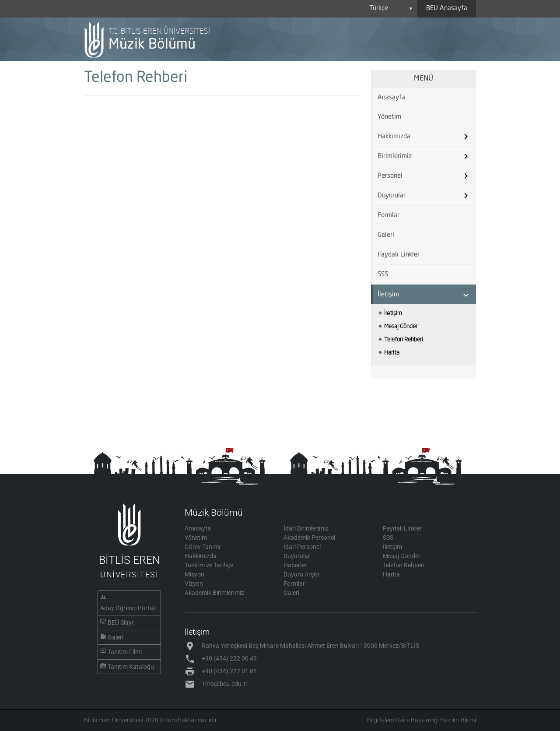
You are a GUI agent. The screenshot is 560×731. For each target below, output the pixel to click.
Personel (390, 176)
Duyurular (392, 196)
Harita (392, 352)
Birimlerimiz (395, 156)
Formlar (388, 216)
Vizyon (194, 583)
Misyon (194, 574)
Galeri (386, 235)
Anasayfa (391, 98)
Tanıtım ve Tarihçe (209, 565)
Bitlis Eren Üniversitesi (114, 720)
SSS (383, 275)
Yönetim (389, 117)
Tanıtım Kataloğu (131, 667)
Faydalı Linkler (399, 255)
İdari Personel (302, 547)
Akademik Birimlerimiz (214, 593)
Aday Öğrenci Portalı (128, 608)
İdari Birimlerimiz (306, 528)
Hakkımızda (394, 137)
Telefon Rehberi (404, 339)
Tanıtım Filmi (125, 652)
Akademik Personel (309, 538)
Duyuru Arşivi (301, 574)
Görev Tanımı (202, 547)
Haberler (295, 565)
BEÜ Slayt (121, 622)
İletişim (388, 295)
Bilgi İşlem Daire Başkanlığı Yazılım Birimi (422, 720)
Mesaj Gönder (401, 326)
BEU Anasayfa (447, 9)
